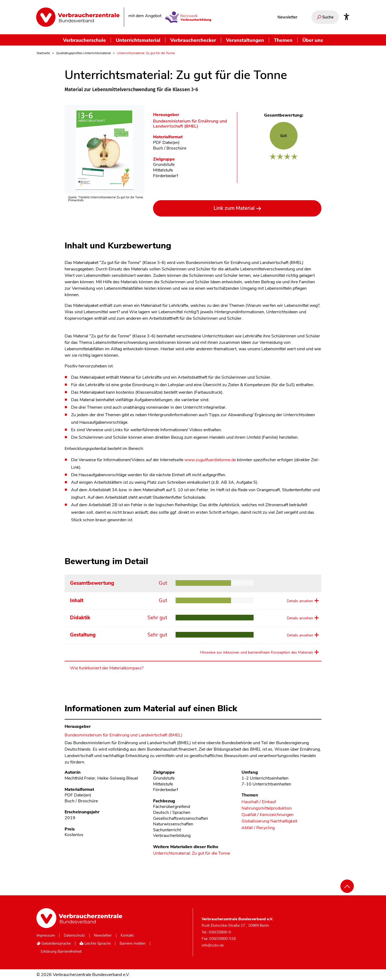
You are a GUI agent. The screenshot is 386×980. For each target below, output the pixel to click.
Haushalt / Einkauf (259, 802)
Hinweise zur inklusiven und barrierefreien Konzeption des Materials (257, 652)
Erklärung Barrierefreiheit (61, 952)
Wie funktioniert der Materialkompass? (107, 668)
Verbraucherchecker (193, 40)
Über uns (313, 40)
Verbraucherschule (84, 40)
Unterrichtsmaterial (138, 40)
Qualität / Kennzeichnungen (268, 815)
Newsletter (287, 17)
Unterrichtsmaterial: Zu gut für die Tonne (192, 854)
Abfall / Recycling (258, 828)
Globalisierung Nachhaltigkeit (269, 821)
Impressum (46, 936)
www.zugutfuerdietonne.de (210, 460)
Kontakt (127, 936)
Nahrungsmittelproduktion (267, 808)
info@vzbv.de (213, 945)
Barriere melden (133, 944)
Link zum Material (234, 208)
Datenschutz (74, 936)
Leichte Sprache (95, 943)
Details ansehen (300, 601)
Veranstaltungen (245, 40)
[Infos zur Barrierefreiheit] (346, 17)
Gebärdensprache (54, 943)
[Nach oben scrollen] (347, 886)
